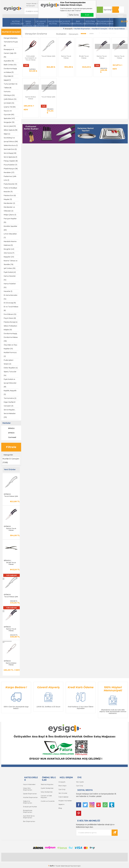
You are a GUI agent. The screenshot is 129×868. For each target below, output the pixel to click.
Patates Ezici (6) (10, 195)
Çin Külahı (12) (9, 103)
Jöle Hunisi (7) (9, 253)
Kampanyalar (31, 6)
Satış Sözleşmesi (47, 792)
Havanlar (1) (8, 291)
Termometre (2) (10, 398)
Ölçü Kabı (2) (8, 76)
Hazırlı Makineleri (29, 784)
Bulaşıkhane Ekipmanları (103, 23)
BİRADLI (9, 428)
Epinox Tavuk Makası (11, 529)
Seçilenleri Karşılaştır (107, 33)
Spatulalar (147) (9, 118)
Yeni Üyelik (80, 782)
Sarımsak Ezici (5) (10, 149)
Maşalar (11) (8, 199)
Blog (123, 21)
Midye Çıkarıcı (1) (10, 215)
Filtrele (11, 447)
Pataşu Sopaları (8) (11, 161)
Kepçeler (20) (9, 257)
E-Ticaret (57, 866)
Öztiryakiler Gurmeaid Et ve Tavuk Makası (31, 58)
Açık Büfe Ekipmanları (66, 23)
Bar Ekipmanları (29, 821)
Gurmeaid (10, 437)
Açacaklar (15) (9, 61)
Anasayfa (62, 782)
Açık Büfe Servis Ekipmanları (29, 817)
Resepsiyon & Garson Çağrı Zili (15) (10, 53)
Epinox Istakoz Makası (11, 664)
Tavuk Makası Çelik (11, 496)
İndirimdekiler (63, 797)
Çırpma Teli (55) (10, 107)
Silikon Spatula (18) (11, 130)
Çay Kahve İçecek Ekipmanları (41, 24)
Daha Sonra (74, 15)
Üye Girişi (107, 10)
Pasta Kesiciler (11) (10, 184)
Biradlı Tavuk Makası (11, 563)
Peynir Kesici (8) (10, 318)
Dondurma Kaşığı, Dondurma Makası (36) (11, 337)
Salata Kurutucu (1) (11, 145)
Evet (87, 15)
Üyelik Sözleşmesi (47, 788)
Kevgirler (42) (9, 249)
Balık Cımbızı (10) (10, 65)
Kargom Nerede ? (32, 4)
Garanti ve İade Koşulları (46, 796)
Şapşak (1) (7, 80)
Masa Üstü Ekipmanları (28, 24)
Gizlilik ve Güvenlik (48, 801)
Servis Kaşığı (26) (10, 153)
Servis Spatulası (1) (10, 157)
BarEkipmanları (78, 23)
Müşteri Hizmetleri (65, 801)
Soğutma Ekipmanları (90, 23)
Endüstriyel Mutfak (53, 23)
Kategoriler (8, 455)
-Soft (51, 866)
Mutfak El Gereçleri (11, 32)
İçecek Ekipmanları (30, 794)
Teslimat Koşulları (47, 784)
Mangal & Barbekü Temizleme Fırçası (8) (11, 42)
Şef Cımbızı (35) (10, 268)
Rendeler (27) (9, 172)
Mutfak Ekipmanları (16, 23)
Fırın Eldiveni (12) (10, 314)
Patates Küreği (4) (11, 322)
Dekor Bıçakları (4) (11, 368)
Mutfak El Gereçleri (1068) (11, 461)
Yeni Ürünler (63, 793)
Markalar (7, 423)
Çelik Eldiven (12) (10, 99)
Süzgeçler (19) (9, 122)
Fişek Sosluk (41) (10, 272)
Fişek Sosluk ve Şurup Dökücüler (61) (10, 383)
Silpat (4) (7, 134)
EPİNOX (9, 433)
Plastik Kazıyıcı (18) (11, 169)
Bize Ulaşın (62, 786)
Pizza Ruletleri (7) (10, 165)
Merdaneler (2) (9, 203)
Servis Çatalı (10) (10, 126)
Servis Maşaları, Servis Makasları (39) (10, 413)
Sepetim (61, 804)
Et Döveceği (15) (10, 303)
